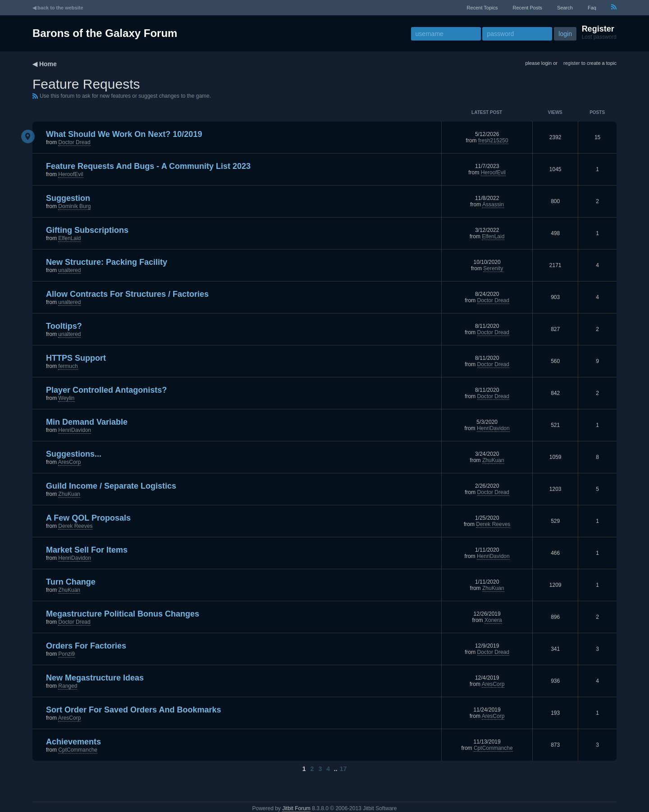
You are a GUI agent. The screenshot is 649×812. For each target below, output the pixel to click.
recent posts (528, 8)
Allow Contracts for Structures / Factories (127, 294)
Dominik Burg (74, 206)
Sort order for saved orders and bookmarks (133, 710)
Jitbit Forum (296, 808)
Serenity (493, 268)
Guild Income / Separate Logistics (111, 486)
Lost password (599, 37)
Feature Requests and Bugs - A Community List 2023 (148, 166)
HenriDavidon (75, 430)
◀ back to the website (58, 8)
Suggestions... (74, 454)
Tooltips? (64, 326)
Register (598, 29)
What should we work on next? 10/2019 (124, 134)
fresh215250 (493, 141)
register (572, 63)
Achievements (73, 742)
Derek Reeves (75, 526)
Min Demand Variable (87, 422)
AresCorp (70, 462)
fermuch (68, 366)
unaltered (69, 270)
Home (48, 64)
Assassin (493, 204)
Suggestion (68, 198)
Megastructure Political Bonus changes (123, 614)
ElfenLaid (69, 238)
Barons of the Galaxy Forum (105, 33)
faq (592, 8)
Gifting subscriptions (87, 230)
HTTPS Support (76, 358)
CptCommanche (78, 750)
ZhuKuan (493, 460)
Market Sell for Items (87, 550)
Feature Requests (86, 84)
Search (565, 8)
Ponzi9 (66, 654)
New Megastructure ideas (95, 678)
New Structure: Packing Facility (107, 262)
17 (343, 769)
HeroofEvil (71, 174)
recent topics (482, 8)
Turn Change (71, 582)
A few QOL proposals (88, 518)
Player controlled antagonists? (106, 390)
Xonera (493, 620)
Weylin (66, 398)
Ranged (68, 686)
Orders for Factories (86, 646)
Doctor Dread (74, 142)
